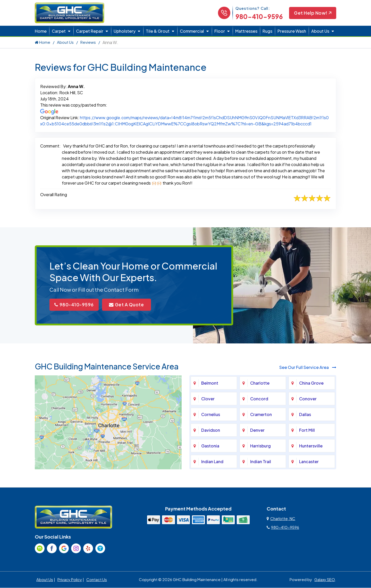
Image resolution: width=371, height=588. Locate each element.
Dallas (305, 415)
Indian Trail (261, 462)
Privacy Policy (70, 580)
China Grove (311, 383)
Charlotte (260, 383)
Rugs (267, 31)
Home (41, 31)
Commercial (192, 31)
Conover (308, 399)
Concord (259, 399)
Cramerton (261, 415)
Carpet (59, 31)
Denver (257, 431)
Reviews (88, 42)
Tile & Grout (158, 31)
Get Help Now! (312, 13)
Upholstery (125, 31)
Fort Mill (307, 431)
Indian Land (212, 462)
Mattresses (246, 31)
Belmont (210, 383)
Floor (220, 31)
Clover (208, 399)
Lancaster (309, 462)
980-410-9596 (258, 16)
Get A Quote (130, 305)
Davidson (211, 431)
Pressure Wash (292, 31)
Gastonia (210, 446)
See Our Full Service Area (308, 368)
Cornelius (211, 415)
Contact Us (97, 580)
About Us (320, 31)
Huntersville (311, 446)
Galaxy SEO (325, 580)
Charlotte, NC (281, 519)
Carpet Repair (90, 31)
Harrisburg (260, 446)
